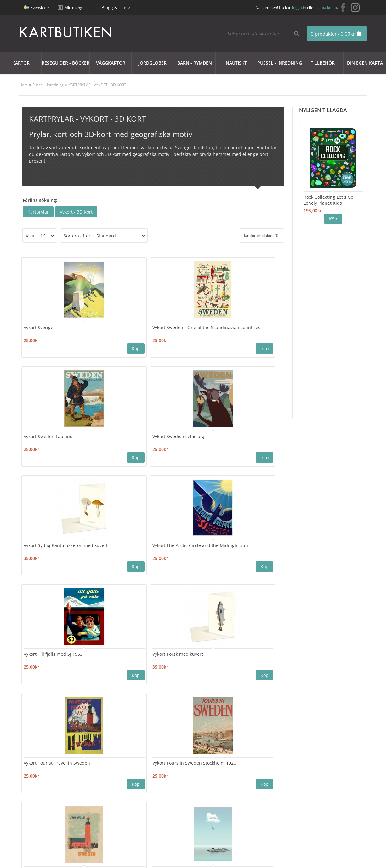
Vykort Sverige (41, 325)
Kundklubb (36, 781)
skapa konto (326, 7)
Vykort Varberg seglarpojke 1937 (44, 658)
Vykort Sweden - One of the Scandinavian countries (116, 331)
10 (96, 704)
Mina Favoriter (174, 796)
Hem (23, 85)
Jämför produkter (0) (262, 235)
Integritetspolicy (42, 796)
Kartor (21, 63)
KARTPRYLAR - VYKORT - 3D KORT (97, 85)
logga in (299, 7)
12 (121, 704)
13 (133, 704)
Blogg (232, 788)
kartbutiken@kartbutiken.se (324, 790)
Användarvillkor (41, 811)
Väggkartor (111, 63)
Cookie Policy (38, 788)
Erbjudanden (240, 781)
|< (25, 704)
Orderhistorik (173, 788)
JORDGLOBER (153, 63)
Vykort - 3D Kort (76, 212)
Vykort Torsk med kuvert (247, 437)
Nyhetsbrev (171, 804)
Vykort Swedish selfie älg (247, 325)
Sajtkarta (101, 788)
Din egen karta (365, 63)
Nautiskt (236, 63)
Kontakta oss (105, 781)
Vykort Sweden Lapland (181, 325)
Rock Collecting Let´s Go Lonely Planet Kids (328, 200)
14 (146, 704)
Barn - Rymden (195, 63)
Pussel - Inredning (280, 63)
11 (108, 704)
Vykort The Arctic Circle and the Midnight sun (115, 440)
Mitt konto (170, 781)
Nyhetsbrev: (192, 743)
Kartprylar (38, 212)
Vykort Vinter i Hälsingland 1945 (174, 658)
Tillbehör (323, 63)
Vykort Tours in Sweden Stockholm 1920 (116, 552)
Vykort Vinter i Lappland (247, 655)
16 (171, 704)
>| (194, 704)
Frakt (30, 819)
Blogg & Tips (114, 7)
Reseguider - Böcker (65, 63)
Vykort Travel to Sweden (247, 549)
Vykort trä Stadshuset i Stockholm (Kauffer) (180, 552)
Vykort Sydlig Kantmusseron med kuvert (47, 443)
